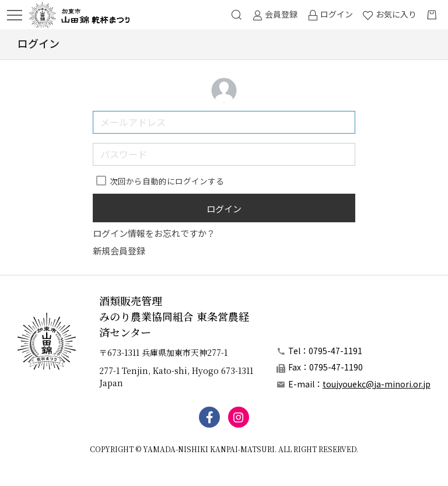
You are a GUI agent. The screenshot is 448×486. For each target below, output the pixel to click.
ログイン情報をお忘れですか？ (154, 233)
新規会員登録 (119, 251)
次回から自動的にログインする (167, 181)
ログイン (224, 209)
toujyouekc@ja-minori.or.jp (377, 384)
